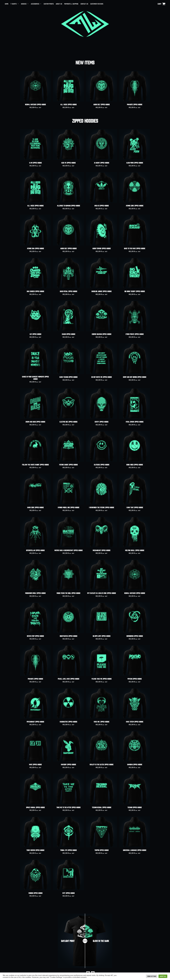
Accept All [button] (163, 976)
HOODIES (25, 4)
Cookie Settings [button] (152, 976)
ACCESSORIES (36, 4)
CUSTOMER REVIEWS (97, 4)
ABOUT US (59, 4)
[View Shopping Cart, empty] (161, 4)
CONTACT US (84, 4)
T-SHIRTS (15, 4)
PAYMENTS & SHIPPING (71, 4)
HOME (7, 4)
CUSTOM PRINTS (49, 4)
